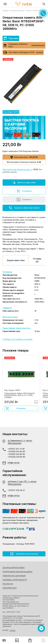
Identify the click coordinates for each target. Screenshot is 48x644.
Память (29, 11)
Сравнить (24, 200)
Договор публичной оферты (14, 567)
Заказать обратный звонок (24, 208)
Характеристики (16, 260)
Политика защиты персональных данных (17, 571)
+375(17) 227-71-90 (16, 449)
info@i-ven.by (14, 463)
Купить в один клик (24, 183)
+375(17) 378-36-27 (16, 490)
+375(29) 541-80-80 (16, 452)
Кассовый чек (8, 584)
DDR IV (36, 11)
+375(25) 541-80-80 (16, 454)
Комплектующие (17, 11)
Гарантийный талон (10, 588)
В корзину (24, 191)
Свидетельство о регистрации (14, 576)
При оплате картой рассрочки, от (18, 169)
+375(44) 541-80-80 (16, 457)
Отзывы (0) (37, 260)
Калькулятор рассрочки (24, 554)
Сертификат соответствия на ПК (15, 580)
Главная (6, 11)
